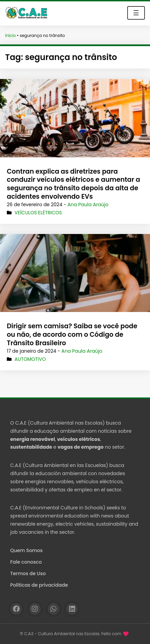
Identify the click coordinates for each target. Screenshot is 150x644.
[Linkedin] (72, 609)
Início (11, 35)
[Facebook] (16, 609)
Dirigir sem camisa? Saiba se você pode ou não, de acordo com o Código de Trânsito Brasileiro (72, 334)
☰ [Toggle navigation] (136, 13)
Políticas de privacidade (39, 585)
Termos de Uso (28, 573)
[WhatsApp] (54, 609)
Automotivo (30, 359)
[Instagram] (35, 609)
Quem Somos (26, 550)
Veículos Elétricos (38, 213)
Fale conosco (26, 562)
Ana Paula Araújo (88, 204)
